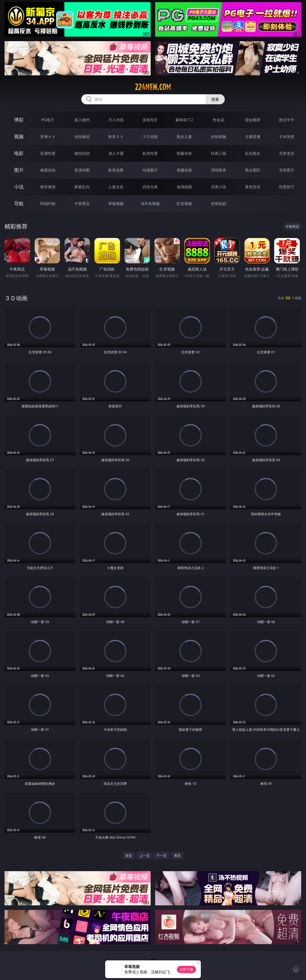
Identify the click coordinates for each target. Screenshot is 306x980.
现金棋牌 (253, 120)
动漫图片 (150, 170)
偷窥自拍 (48, 170)
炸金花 (219, 120)
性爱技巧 (287, 187)
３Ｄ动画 (150, 137)
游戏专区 (150, 120)
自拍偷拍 (82, 137)
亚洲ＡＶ (48, 137)
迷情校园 (184, 187)
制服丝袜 (184, 153)
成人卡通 (116, 153)
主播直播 (253, 137)
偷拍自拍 (82, 153)
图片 (19, 170)
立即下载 (186, 969)
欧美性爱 (150, 153)
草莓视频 (116, 204)
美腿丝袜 (184, 170)
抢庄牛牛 (287, 120)
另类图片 (287, 170)
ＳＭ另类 (287, 137)
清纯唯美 (219, 170)
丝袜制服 (219, 137)
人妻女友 (116, 187)
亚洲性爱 (48, 153)
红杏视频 (184, 204)
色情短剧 (219, 204)
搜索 (215, 99)
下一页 (161, 855)
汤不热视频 (150, 204)
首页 (129, 855)
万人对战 (116, 120)
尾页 (177, 855)
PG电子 (48, 120)
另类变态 (287, 153)
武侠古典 (150, 187)
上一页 (145, 855)
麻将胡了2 (184, 120)
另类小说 (219, 187)
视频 (19, 136)
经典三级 (219, 153)
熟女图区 (253, 170)
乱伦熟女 (253, 153)
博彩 (19, 120)
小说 (19, 187)
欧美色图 (116, 170)
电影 (19, 153)
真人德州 (82, 120)
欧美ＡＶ (116, 137)
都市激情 (48, 187)
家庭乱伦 (82, 187)
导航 (19, 203)
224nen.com (153, 87)
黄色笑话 (253, 187)
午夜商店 (82, 204)
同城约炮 (48, 204)
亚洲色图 (82, 170)
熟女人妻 (184, 137)
